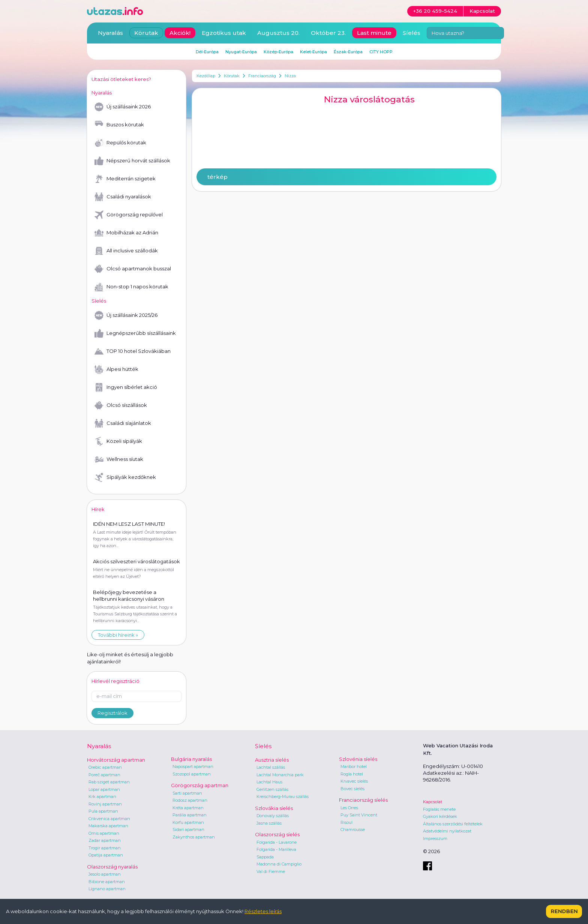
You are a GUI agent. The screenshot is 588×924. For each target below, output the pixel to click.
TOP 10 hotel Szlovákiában (133, 351)
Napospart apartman (193, 766)
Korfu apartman (188, 822)
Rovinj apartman (105, 804)
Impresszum (435, 838)
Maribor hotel (354, 766)
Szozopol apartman (192, 774)
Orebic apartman (105, 767)
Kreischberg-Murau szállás (283, 796)
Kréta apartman (188, 808)
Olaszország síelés (277, 834)
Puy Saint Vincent (359, 815)
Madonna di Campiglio (279, 864)
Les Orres (349, 808)
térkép (217, 177)
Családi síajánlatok (123, 423)
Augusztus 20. (278, 33)
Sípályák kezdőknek (125, 477)
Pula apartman (103, 811)
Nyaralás (110, 33)
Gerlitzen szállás (272, 789)
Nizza (290, 76)
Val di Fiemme (271, 871)
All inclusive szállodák (126, 251)
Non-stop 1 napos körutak (131, 287)
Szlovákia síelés (274, 808)
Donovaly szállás (273, 816)
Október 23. (328, 33)
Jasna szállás (269, 823)
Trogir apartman (105, 848)
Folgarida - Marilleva (276, 849)
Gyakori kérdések (440, 816)
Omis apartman (104, 833)
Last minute (374, 33)
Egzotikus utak (224, 33)
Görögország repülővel (129, 215)
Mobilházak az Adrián (126, 233)
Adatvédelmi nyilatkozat (447, 831)
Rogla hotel (352, 774)
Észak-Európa (348, 52)
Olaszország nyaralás (112, 867)
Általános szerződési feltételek (453, 824)
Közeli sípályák (118, 441)
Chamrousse (353, 829)
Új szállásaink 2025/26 (126, 315)
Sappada (265, 857)
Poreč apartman (104, 775)
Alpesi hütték (116, 369)
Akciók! (180, 33)
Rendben (564, 911)
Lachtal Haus (269, 782)
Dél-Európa (207, 52)
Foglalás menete (439, 809)
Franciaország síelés (363, 800)
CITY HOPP (381, 52)
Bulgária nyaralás (191, 759)
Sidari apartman (188, 829)
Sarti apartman (187, 793)
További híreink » (118, 635)
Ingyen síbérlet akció (126, 387)
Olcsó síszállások (121, 405)
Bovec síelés (352, 789)
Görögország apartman (200, 785)
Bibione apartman (107, 882)
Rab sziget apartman (109, 782)
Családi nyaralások (123, 197)
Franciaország (262, 76)
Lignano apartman (107, 889)
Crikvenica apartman (109, 819)
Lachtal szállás (271, 767)
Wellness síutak (119, 459)
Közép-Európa (278, 52)
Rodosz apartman (190, 800)
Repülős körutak (120, 143)
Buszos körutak (119, 125)
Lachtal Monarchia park (280, 775)
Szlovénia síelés (358, 759)
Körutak (232, 76)
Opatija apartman (106, 855)
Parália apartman (190, 815)
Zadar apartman (105, 840)
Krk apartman (102, 796)
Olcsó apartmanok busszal (133, 269)
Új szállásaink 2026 (123, 107)
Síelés (412, 33)
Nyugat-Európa (241, 52)
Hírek (98, 509)
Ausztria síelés (272, 760)
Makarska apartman (108, 826)
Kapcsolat (433, 802)
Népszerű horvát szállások (132, 161)
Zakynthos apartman (194, 837)
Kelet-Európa (313, 52)
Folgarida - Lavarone (277, 842)
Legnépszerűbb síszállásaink (135, 333)
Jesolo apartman (105, 874)
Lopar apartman (104, 789)
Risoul (346, 822)
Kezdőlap (206, 76)
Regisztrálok (112, 713)
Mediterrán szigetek (125, 179)
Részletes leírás (263, 911)
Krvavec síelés (354, 781)
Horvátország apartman (116, 760)
